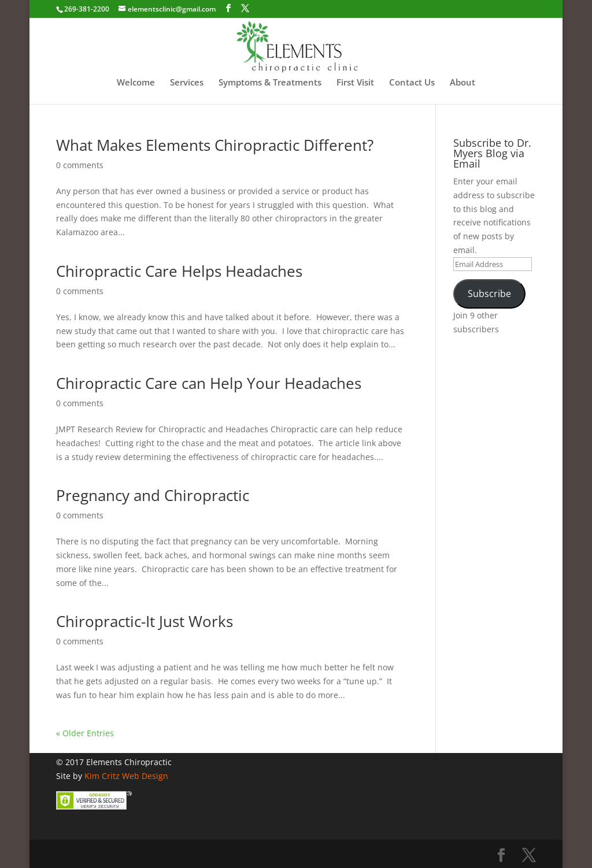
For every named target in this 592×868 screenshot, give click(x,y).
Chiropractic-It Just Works (145, 621)
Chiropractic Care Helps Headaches (179, 271)
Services (187, 83)
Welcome (136, 83)
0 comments (80, 165)
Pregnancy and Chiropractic (153, 495)
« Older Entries (85, 733)
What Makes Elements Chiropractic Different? (215, 145)
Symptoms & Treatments (270, 83)
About (462, 83)
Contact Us (412, 83)
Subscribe (489, 294)
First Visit (355, 83)
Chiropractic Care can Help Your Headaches (209, 383)
